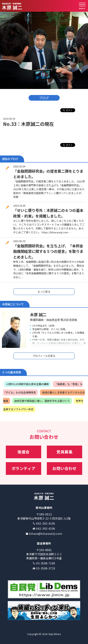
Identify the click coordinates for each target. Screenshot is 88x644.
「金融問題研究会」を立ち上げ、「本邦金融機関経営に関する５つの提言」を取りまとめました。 (48, 251)
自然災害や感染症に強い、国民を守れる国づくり (42, 401)
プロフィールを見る (44, 356)
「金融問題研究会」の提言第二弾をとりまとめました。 (48, 174)
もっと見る (44, 292)
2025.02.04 (19, 166)
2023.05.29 (19, 241)
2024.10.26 (19, 206)
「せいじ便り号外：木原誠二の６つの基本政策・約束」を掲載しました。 (48, 213)
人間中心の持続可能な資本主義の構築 (27, 384)
